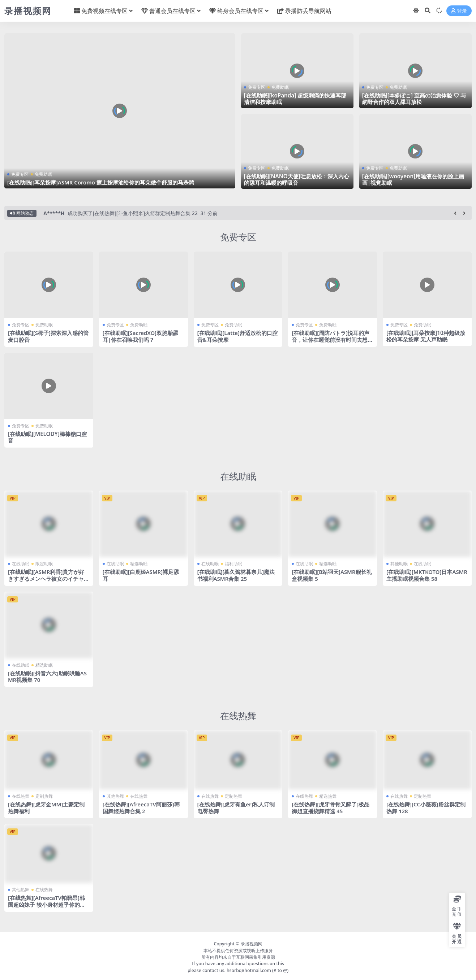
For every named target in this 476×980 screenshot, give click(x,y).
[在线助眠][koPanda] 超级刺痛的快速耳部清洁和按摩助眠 (295, 99)
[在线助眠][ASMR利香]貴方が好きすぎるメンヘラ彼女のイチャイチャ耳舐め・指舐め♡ (49, 578)
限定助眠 (44, 563)
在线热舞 (238, 714)
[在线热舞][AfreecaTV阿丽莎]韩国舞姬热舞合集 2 (141, 806)
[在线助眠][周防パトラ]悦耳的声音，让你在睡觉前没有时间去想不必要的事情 (332, 339)
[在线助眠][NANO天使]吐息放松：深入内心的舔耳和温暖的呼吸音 (297, 179)
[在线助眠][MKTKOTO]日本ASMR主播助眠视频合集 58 (426, 575)
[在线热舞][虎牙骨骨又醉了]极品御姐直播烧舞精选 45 (331, 806)
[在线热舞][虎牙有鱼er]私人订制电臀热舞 (236, 806)
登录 (459, 11)
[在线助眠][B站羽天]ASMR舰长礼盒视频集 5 (332, 575)
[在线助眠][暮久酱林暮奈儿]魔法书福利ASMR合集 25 (236, 575)
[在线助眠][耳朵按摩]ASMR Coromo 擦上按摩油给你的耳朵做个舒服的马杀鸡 (101, 182)
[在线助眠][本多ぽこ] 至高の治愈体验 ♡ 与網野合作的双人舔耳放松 (414, 99)
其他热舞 (115, 795)
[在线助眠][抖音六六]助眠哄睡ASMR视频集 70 (48, 675)
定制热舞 (44, 795)
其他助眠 (399, 563)
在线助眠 (238, 475)
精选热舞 (328, 795)
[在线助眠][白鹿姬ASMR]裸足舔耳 (141, 575)
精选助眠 (139, 563)
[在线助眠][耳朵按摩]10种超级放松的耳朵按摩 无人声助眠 (426, 336)
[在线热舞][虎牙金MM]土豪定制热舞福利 (46, 806)
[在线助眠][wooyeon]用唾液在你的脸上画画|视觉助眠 (413, 179)
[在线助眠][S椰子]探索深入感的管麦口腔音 (48, 336)
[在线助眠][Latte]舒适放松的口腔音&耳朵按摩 (238, 336)
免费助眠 (43, 174)
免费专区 (20, 174)
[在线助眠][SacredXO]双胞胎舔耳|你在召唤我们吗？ (141, 336)
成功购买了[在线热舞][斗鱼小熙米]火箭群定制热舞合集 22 (133, 213)
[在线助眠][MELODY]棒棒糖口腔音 (47, 437)
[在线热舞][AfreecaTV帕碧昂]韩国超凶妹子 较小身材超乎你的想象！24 (47, 902)
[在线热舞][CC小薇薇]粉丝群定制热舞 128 (426, 806)
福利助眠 (233, 563)
